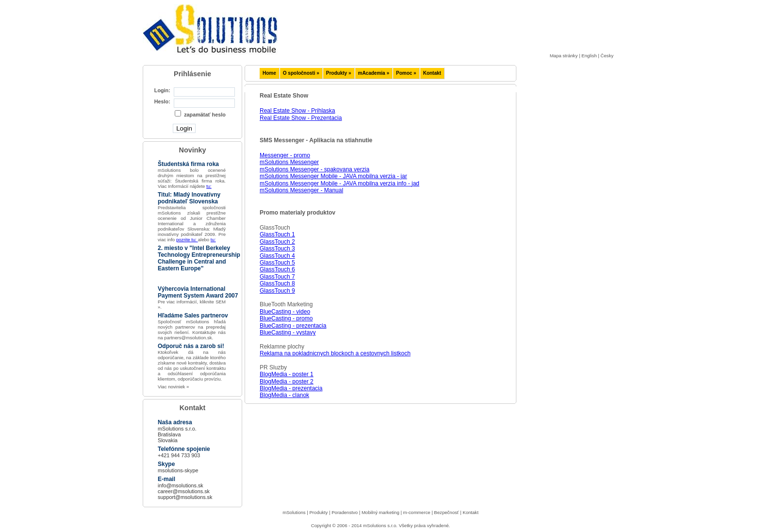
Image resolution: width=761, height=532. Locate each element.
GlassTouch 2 (277, 242)
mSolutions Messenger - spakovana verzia (314, 169)
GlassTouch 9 (277, 291)
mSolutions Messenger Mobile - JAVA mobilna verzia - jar (333, 176)
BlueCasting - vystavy (288, 332)
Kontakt (432, 73)
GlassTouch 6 (277, 269)
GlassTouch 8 (277, 283)
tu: (209, 186)
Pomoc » (406, 73)
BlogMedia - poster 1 (287, 374)
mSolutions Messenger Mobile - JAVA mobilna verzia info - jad (339, 183)
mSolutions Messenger (289, 162)
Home (269, 73)
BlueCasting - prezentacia (293, 326)
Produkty (318, 512)
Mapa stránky (564, 56)
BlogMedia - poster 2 (287, 382)
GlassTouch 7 (277, 277)
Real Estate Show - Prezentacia (301, 118)
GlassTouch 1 (277, 234)
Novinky (193, 150)
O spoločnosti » (301, 73)
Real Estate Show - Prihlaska (297, 111)
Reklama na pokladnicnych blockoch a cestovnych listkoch (335, 353)
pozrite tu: (187, 240)
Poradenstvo (345, 512)
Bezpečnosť (446, 512)
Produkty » (339, 73)
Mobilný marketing (380, 512)
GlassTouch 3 (277, 249)
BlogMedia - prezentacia (291, 388)
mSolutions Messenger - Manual (301, 190)
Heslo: (162, 101)
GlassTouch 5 (277, 263)
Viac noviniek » (173, 387)
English (589, 56)
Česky (607, 56)
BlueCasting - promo (286, 318)
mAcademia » (374, 73)
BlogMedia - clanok (284, 395)
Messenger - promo (285, 155)
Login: (162, 90)
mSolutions (294, 512)
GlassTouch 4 (277, 256)
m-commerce (417, 512)
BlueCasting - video (285, 312)
